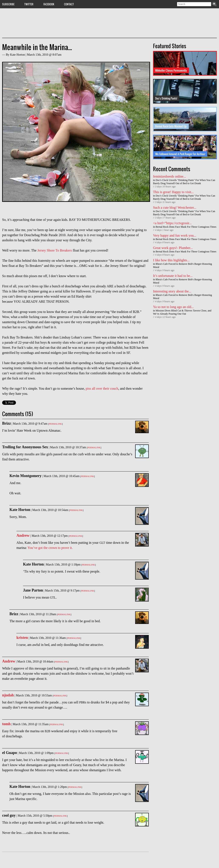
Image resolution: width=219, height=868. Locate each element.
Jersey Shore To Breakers (55, 250)
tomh (6, 724)
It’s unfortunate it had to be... (173, 276)
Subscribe (8, 4)
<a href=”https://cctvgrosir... (172, 223)
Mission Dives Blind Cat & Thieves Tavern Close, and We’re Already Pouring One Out (182, 312)
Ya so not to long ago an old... (173, 307)
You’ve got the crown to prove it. (50, 548)
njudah (8, 695)
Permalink (55, 424)
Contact (69, 4)
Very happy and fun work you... (175, 235)
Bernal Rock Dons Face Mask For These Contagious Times (186, 227)
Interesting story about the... (172, 291)
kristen (22, 638)
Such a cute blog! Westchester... (175, 208)
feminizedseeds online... (170, 176)
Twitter (29, 4)
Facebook (49, 4)
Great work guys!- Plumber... (173, 248)
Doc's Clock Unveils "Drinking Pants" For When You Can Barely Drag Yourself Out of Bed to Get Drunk (184, 182)
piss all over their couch (102, 388)
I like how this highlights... (171, 260)
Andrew (23, 535)
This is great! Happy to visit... (173, 192)
